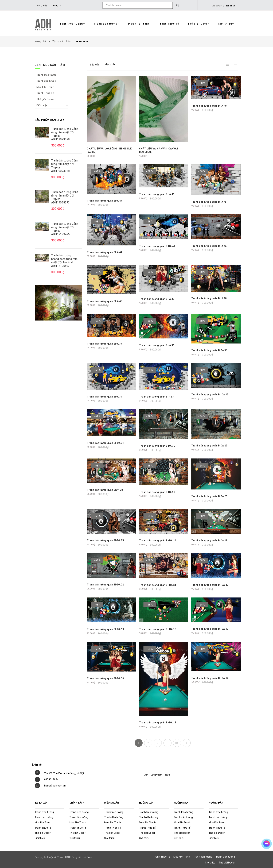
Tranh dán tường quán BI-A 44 (104, 252)
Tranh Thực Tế (169, 24)
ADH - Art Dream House (157, 775)
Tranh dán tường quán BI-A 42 (209, 246)
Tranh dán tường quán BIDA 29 (209, 446)
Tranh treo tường (72, 24)
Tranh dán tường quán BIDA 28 (105, 490)
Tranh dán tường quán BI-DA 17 (210, 629)
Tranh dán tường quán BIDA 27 (157, 492)
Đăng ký (57, 5)
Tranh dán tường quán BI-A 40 (104, 301)
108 (177, 743)
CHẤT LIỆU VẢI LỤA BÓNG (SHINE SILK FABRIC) (109, 150)
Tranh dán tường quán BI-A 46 (157, 194)
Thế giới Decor (199, 24)
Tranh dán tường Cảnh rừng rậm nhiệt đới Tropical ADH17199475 (65, 229)
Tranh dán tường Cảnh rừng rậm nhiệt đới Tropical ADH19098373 (65, 197)
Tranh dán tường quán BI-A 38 (209, 298)
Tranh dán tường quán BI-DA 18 (158, 629)
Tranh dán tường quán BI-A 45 (209, 202)
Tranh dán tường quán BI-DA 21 (158, 585)
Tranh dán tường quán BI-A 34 (104, 397)
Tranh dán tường (107, 24)
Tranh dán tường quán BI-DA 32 (210, 395)
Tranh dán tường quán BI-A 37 (104, 344)
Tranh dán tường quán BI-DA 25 (105, 540)
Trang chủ (41, 41)
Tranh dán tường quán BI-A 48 (209, 106)
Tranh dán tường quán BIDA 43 (157, 246)
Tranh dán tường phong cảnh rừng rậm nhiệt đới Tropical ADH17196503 (64, 261)
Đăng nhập (42, 5)
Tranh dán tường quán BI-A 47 (104, 201)
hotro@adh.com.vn (55, 786)
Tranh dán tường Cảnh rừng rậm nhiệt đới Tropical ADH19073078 (65, 166)
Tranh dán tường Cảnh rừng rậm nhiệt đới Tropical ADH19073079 (65, 134)
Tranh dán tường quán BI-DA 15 (158, 723)
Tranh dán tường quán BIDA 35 (209, 350)
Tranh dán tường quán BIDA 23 (209, 541)
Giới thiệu (226, 24)
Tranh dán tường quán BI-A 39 (157, 299)
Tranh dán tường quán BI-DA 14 (210, 678)
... (167, 743)
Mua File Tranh (139, 24)
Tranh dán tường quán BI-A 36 (157, 345)
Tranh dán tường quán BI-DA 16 (105, 678)
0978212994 (51, 780)
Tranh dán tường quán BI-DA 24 (158, 541)
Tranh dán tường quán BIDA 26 (209, 496)
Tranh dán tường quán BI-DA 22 (105, 585)
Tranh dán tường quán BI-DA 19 (105, 629)
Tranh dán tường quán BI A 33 (156, 397)
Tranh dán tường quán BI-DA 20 (210, 585)
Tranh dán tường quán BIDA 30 (157, 446)
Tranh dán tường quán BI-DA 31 (105, 443)
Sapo (90, 857)
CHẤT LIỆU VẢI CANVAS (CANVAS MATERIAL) (159, 150)
